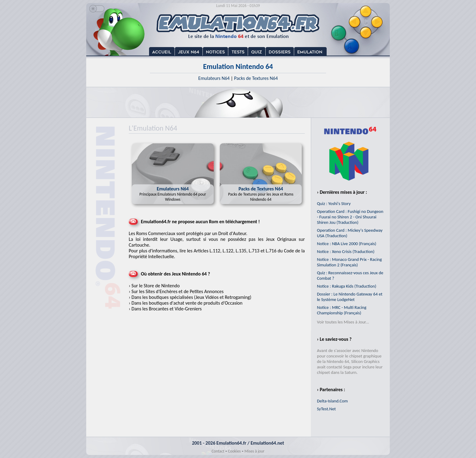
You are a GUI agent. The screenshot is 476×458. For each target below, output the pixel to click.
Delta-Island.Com (332, 401)
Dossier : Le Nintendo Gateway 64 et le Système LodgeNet (350, 297)
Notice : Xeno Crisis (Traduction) (346, 251)
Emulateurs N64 (214, 78)
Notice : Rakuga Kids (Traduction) (347, 286)
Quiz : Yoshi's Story (334, 203)
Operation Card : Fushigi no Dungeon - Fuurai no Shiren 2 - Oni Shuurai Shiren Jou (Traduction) (350, 217)
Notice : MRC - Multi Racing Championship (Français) (342, 310)
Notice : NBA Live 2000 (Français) (347, 244)
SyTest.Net (326, 409)
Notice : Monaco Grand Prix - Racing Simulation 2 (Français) (349, 262)
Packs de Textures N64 (256, 78)
